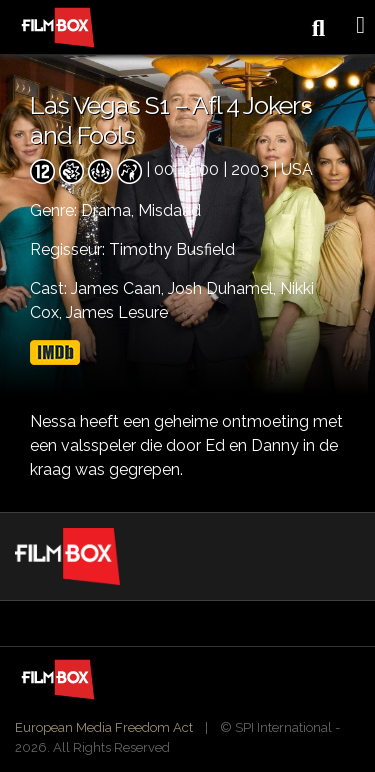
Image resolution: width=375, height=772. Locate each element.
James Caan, (119, 288)
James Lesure (117, 312)
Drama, (109, 210)
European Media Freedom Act (104, 727)
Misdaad (169, 210)
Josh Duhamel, (224, 288)
